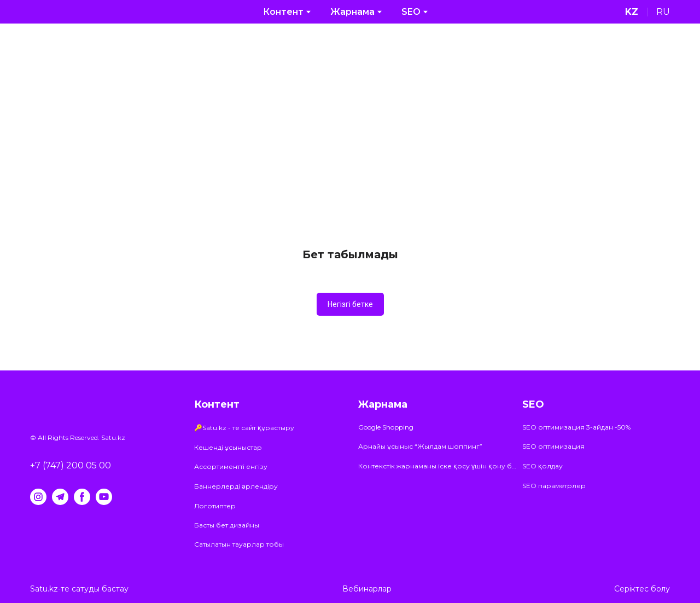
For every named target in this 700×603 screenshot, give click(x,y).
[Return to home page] (59, 12)
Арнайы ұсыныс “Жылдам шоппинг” (420, 446)
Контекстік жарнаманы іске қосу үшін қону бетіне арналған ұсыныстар (437, 466)
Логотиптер (215, 506)
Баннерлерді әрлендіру (236, 486)
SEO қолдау (542, 466)
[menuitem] (632, 12)
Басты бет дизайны (227, 525)
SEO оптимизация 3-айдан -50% (576, 427)
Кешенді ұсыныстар (228, 447)
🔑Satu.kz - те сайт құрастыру (244, 428)
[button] (350, 304)
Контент (283, 12)
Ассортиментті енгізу (231, 466)
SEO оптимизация (553, 446)
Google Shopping (386, 427)
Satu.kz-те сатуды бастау (79, 589)
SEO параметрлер (554, 486)
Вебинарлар (367, 589)
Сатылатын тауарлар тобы (239, 544)
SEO (411, 12)
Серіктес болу (642, 589)
